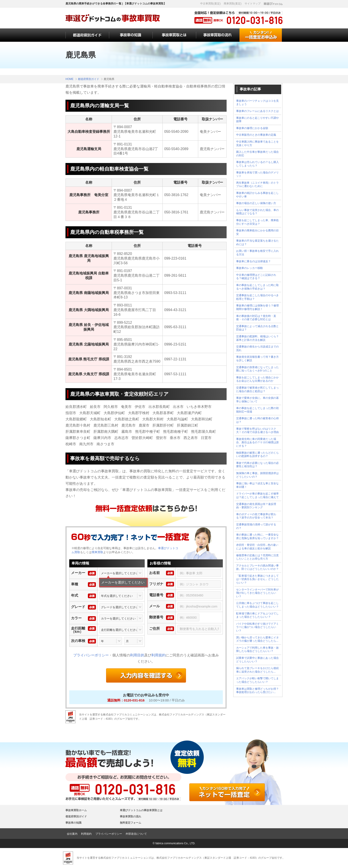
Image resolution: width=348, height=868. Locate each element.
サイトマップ (253, 4)
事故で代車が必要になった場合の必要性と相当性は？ (257, 465)
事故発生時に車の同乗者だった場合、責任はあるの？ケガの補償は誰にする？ (257, 442)
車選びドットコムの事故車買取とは (141, 810)
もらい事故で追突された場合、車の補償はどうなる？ (257, 212)
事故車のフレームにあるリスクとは (257, 111)
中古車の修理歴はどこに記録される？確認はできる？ (256, 277)
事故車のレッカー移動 (249, 268)
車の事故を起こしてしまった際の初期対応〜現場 (257, 410)
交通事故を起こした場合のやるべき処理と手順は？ (257, 297)
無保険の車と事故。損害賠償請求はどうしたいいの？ (257, 475)
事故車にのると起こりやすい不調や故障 (257, 120)
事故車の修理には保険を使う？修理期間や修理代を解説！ (257, 307)
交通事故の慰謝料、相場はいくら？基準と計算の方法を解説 (257, 338)
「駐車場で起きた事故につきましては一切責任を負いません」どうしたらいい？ (257, 579)
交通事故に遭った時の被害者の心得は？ (257, 420)
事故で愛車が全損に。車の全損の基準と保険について (257, 400)
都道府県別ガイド (76, 816)
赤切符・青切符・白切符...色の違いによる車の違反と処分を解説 (257, 547)
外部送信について (136, 834)
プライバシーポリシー (91, 655)
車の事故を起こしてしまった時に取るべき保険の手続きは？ (257, 287)
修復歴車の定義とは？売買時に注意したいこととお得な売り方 (257, 557)
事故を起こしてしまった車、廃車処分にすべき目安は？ (257, 222)
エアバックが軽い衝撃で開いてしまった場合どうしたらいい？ (257, 680)
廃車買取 (97, 552)
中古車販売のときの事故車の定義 (256, 135)
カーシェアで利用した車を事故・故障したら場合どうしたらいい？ (257, 650)
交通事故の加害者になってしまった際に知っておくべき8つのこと (257, 369)
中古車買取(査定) (210, 4)
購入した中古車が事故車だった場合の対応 (257, 154)
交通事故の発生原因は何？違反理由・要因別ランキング (256, 506)
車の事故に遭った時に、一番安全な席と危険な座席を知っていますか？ (257, 536)
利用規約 (158, 655)
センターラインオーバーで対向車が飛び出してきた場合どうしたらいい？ (257, 593)
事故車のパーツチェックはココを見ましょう (257, 103)
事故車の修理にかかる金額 (252, 128)
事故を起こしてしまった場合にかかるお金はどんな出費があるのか (257, 379)
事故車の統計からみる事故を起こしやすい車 (257, 195)
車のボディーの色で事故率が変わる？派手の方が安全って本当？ (256, 516)
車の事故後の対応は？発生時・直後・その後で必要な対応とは (256, 318)
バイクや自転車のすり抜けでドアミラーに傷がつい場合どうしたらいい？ (257, 627)
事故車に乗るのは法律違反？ (253, 261)
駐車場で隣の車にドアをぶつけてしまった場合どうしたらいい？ (257, 615)
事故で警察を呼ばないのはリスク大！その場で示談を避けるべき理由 (257, 431)
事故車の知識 (73, 823)
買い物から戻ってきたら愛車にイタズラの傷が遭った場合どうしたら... (257, 639)
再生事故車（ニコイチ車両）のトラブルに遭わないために (257, 185)
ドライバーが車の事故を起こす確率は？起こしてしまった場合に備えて (257, 495)
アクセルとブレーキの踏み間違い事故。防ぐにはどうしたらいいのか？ (257, 567)
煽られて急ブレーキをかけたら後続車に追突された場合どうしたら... (257, 670)
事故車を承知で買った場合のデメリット (257, 174)
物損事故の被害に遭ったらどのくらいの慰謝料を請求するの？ (257, 455)
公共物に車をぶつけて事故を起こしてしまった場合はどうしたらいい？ (257, 605)
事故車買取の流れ (130, 816)
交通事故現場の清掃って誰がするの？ (256, 526)
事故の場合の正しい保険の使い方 (256, 203)
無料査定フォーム (130, 823)
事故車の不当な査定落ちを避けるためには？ (257, 242)
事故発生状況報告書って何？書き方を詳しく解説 (257, 359)
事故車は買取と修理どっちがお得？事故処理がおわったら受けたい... (257, 691)
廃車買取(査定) (233, 4)
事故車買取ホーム (76, 810)
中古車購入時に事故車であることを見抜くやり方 (257, 143)
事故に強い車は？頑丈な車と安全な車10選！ (257, 485)
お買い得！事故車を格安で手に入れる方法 (257, 253)
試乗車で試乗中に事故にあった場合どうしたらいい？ (257, 660)
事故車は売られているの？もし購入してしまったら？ (257, 164)
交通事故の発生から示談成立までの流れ (257, 348)
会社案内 (72, 834)
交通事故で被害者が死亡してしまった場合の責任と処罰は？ (257, 389)
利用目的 (137, 655)
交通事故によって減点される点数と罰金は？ (257, 328)
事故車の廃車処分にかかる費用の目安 (257, 232)
